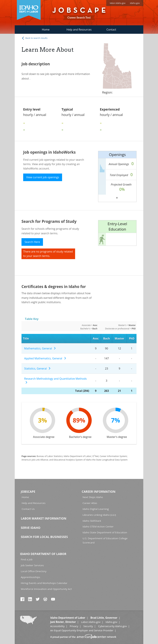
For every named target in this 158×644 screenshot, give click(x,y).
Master (119, 338)
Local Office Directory (34, 571)
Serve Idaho (31, 528)
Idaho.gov (111, 622)
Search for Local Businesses (44, 537)
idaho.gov (135, 3)
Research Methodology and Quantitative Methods (55, 381)
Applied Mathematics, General (45, 358)
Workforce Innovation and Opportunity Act (46, 589)
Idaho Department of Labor (43, 554)
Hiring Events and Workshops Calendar (44, 583)
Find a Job (27, 559)
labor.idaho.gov (118, 3)
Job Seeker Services (32, 565)
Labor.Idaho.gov (91, 622)
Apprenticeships (30, 577)
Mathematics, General (40, 348)
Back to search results (35, 38)
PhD (132, 338)
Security (88, 626)
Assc (96, 338)
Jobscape (28, 492)
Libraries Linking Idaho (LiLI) (99, 515)
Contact (111, 30)
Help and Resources (79, 30)
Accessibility (57, 626)
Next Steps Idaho (93, 497)
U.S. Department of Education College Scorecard (105, 540)
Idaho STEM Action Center (98, 527)
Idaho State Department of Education (105, 532)
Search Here (32, 242)
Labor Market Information (44, 518)
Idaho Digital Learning (96, 509)
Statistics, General (37, 369)
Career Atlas (90, 503)
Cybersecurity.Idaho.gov (112, 626)
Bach (106, 338)
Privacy (74, 626)
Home (46, 30)
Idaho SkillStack (92, 521)
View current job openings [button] (43, 177)
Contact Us (28, 509)
